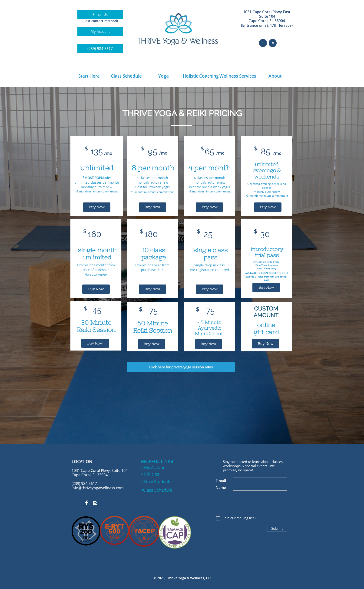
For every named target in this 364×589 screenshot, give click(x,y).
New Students (157, 481)
